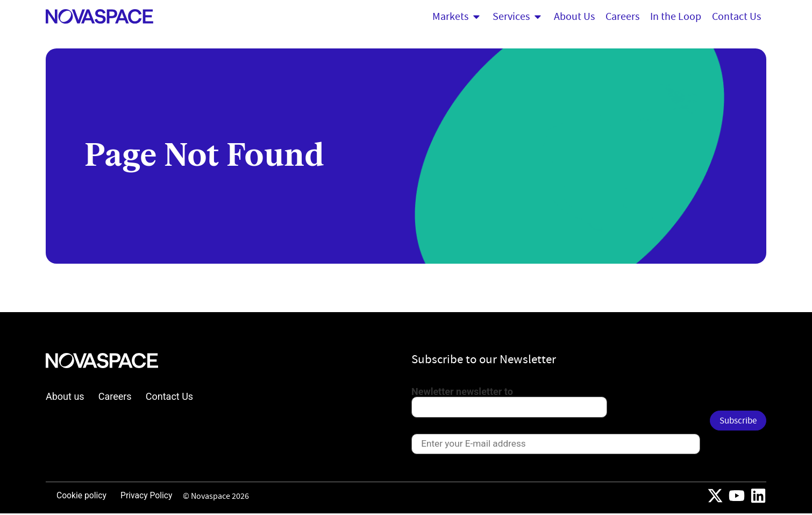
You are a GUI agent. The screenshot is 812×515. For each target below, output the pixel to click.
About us (65, 396)
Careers (116, 396)
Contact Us (170, 396)
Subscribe (736, 421)
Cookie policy (82, 497)
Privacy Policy (149, 497)
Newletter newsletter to (462, 392)
